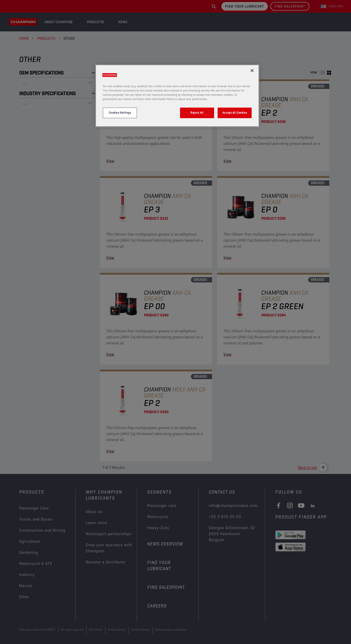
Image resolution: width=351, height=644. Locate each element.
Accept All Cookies (235, 113)
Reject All (197, 113)
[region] (177, 96)
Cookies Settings (120, 113)
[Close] (252, 71)
